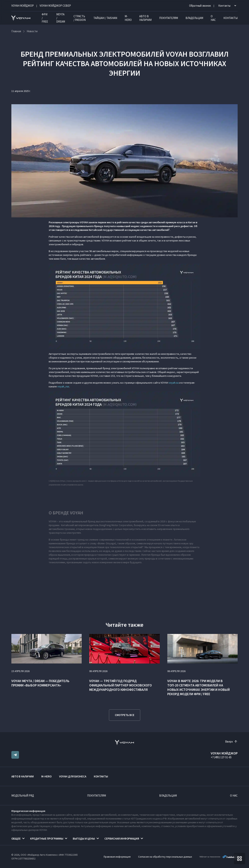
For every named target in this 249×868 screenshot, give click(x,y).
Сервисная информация (122, 839)
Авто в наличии (145, 18)
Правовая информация (117, 857)
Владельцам (194, 18)
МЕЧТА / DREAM (61, 18)
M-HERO (128, 18)
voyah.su (174, 383)
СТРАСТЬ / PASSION (80, 18)
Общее (16, 839)
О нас (213, 18)
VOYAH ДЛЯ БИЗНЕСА (73, 776)
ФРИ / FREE (45, 18)
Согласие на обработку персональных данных (165, 857)
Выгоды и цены (84, 839)
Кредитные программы (47, 839)
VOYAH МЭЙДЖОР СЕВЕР (55, 6)
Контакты (231, 18)
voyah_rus (63, 386)
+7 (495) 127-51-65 (221, 757)
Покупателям (169, 18)
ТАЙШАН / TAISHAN (105, 18)
